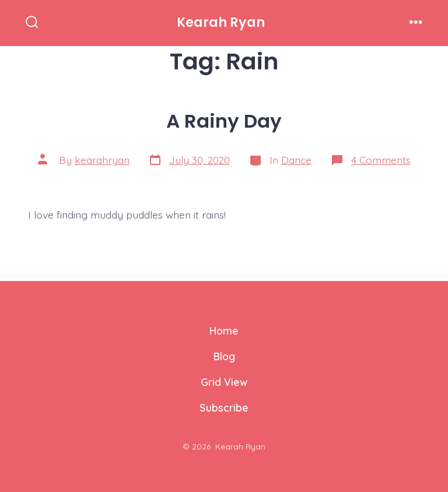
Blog (224, 356)
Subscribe (224, 407)
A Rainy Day (224, 121)
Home (224, 331)
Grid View (224, 382)
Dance (296, 160)
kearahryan (102, 160)
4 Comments (381, 160)
